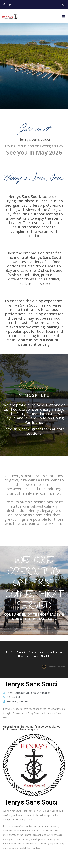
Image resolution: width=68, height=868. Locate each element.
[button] (63, 5)
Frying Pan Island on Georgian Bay (34, 146)
